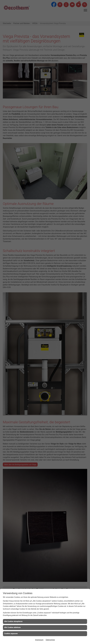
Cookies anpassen (11, 634)
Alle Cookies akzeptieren (13, 621)
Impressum (39, 640)
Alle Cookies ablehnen (12, 627)
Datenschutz (50, 640)
